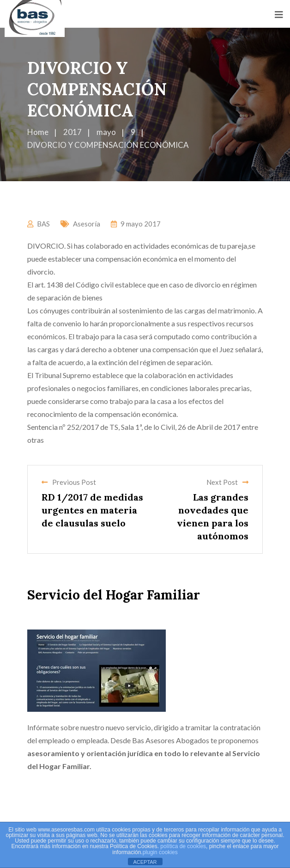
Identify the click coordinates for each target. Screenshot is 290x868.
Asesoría (87, 224)
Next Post (227, 482)
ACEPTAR (145, 862)
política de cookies (183, 846)
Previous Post (69, 482)
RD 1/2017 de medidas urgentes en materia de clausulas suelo (92, 510)
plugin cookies (160, 852)
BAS (43, 224)
